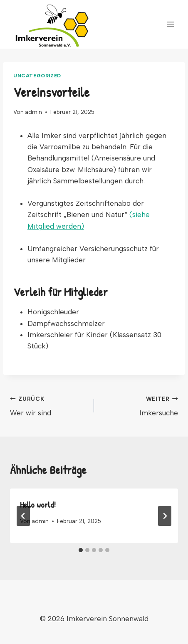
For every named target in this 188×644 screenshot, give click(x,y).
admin (33, 112)
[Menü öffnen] (170, 24)
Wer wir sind (48, 405)
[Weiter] (165, 516)
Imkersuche (140, 405)
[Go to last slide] (23, 516)
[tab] (81, 550)
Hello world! (38, 505)
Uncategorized (37, 76)
